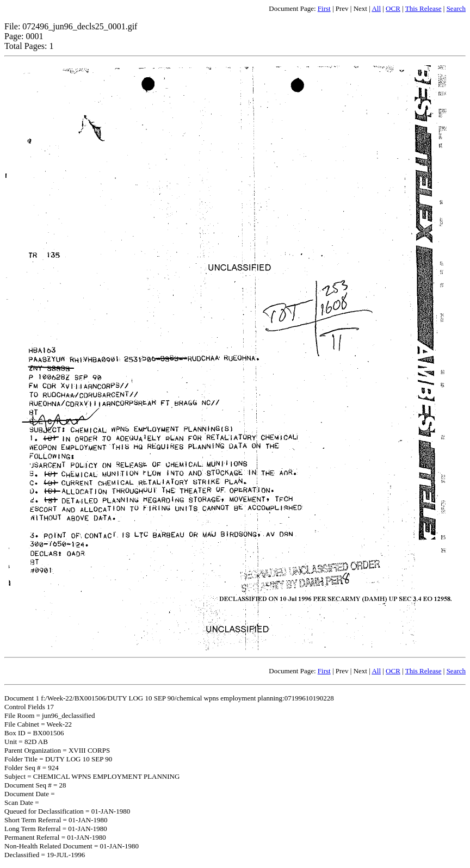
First (324, 8)
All (376, 8)
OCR (393, 8)
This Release (423, 8)
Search (456, 8)
